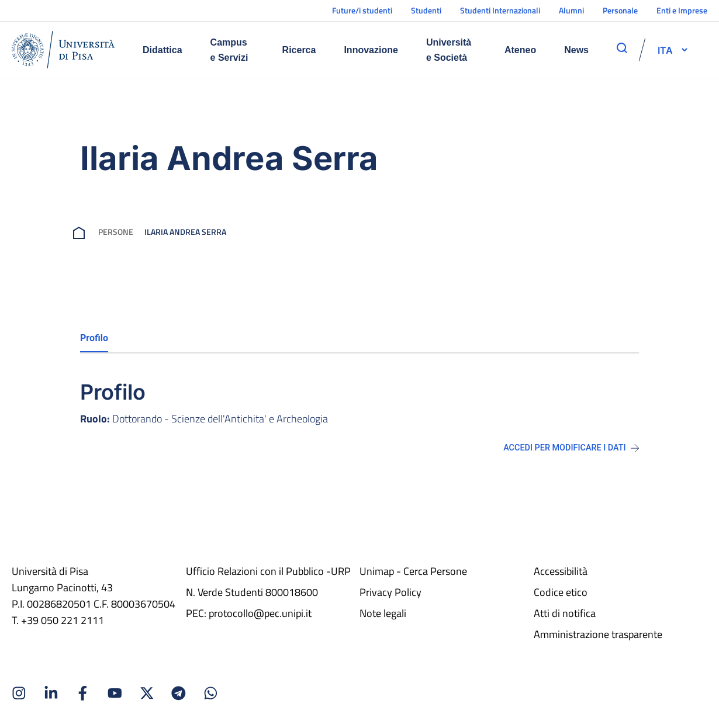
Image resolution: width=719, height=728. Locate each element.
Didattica (163, 50)
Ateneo (520, 50)
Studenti (426, 10)
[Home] (63, 50)
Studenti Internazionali (500, 10)
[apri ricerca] (622, 48)
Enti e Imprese (682, 10)
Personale (620, 10)
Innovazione (371, 50)
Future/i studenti (362, 10)
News (576, 50)
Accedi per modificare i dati (571, 448)
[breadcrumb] (81, 232)
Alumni (571, 10)
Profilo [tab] (94, 338)
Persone (116, 232)
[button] (665, 50)
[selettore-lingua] (665, 50)
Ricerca (299, 50)
